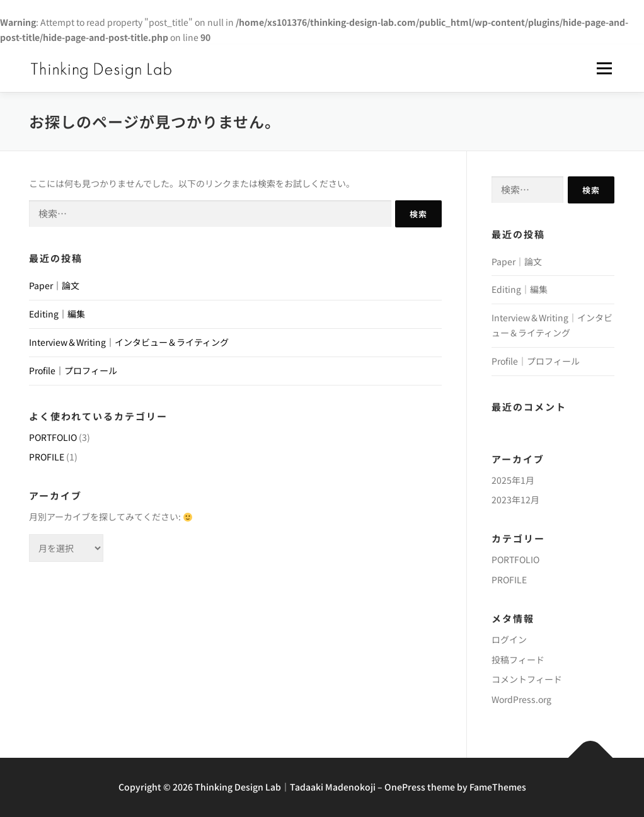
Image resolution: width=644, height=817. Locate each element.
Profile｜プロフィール (73, 370)
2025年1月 (513, 480)
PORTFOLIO (53, 437)
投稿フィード (518, 660)
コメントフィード (527, 679)
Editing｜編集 (57, 314)
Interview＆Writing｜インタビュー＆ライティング (129, 342)
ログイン (509, 639)
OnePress (405, 787)
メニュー (604, 68)
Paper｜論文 (54, 285)
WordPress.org (521, 699)
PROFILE (47, 457)
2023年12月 (515, 500)
